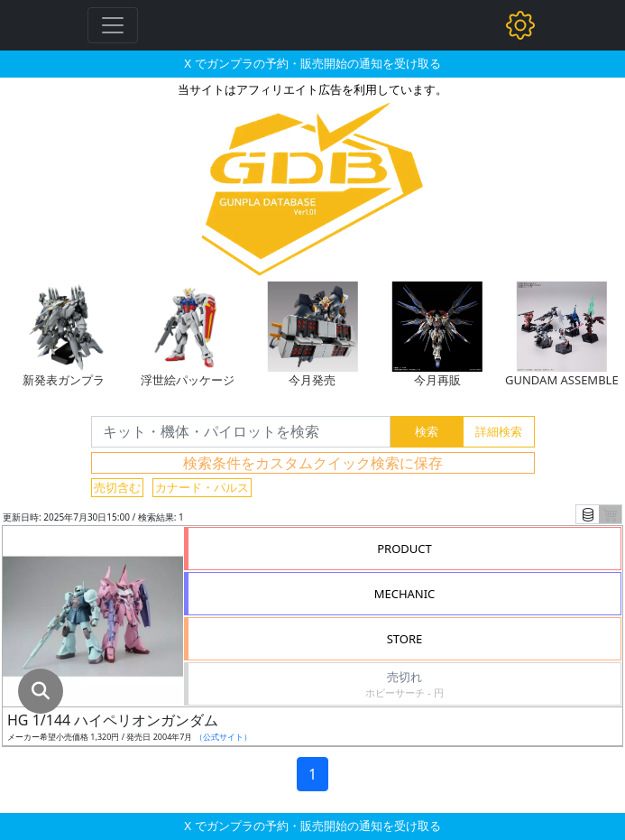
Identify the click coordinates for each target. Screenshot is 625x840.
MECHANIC (405, 594)
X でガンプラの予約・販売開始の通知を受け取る (312, 63)
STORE (405, 639)
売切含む (117, 487)
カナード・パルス (202, 487)
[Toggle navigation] (113, 25)
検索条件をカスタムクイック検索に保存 (313, 463)
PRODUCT (404, 549)
